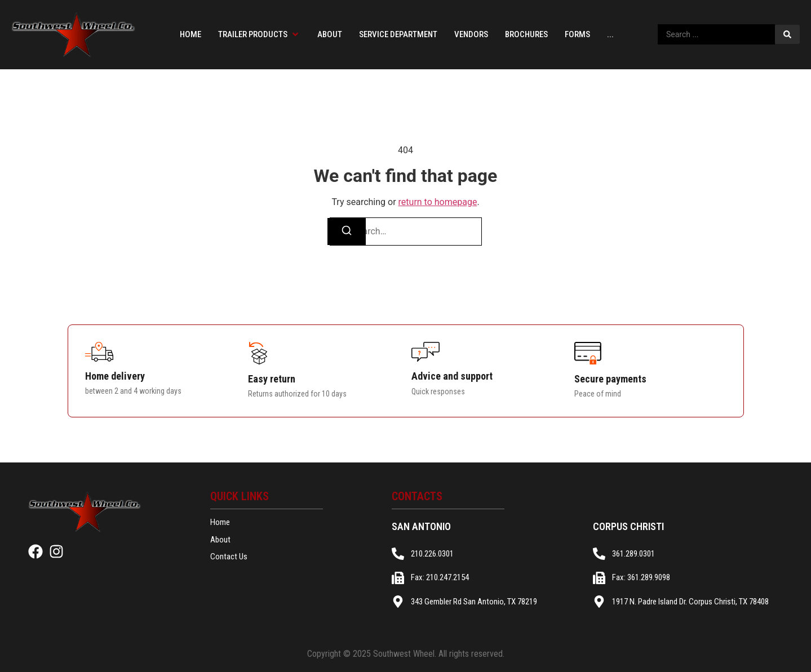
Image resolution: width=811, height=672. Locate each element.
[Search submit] (787, 34)
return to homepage (438, 202)
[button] (259, 35)
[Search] (347, 232)
